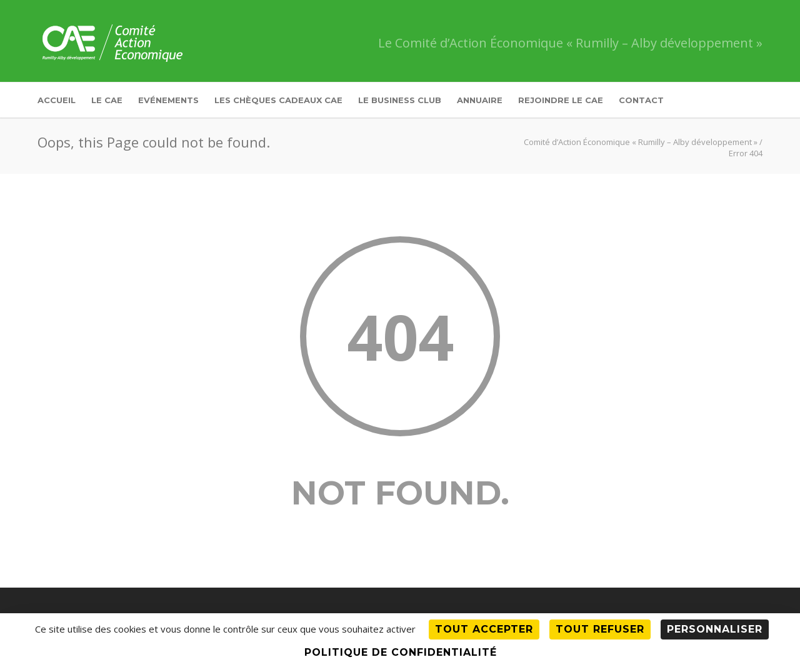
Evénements (168, 100)
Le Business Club (400, 100)
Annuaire (480, 100)
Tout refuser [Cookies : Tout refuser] (600, 629)
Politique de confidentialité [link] (401, 652)
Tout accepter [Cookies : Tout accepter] (484, 629)
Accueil (57, 100)
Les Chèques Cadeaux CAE (278, 100)
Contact (641, 100)
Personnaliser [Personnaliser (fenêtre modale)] (715, 629)
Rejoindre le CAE (561, 100)
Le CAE (107, 100)
